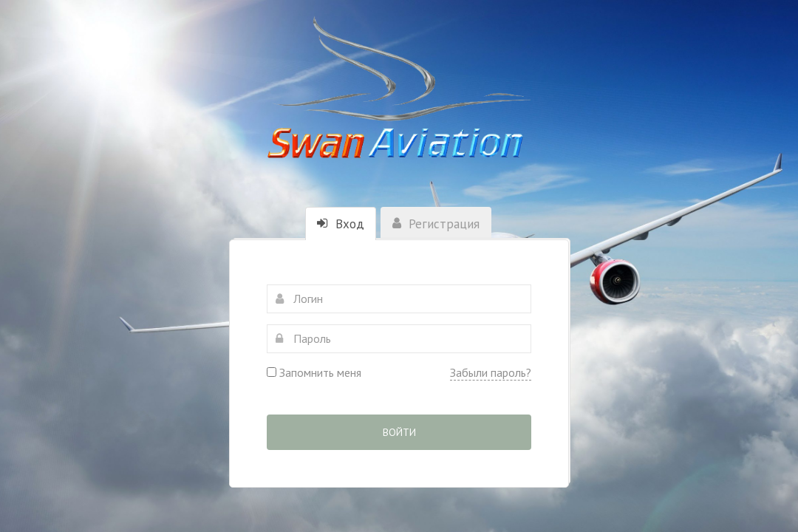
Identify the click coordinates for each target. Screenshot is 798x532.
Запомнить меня (314, 372)
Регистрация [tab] (436, 224)
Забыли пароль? (491, 372)
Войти (399, 432)
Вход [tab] (341, 224)
